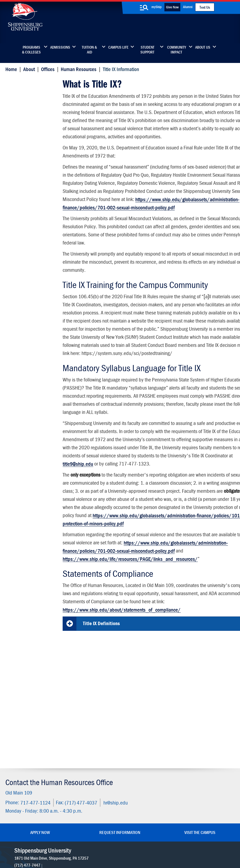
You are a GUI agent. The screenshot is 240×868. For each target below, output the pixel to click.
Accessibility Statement (202, 780)
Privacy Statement (67, 839)
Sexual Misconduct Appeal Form (28, 183)
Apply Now (40, 739)
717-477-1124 (34, 710)
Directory (93, 757)
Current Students (148, 803)
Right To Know (154, 839)
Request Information (120, 739)
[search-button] (144, 8)
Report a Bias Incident (67, 844)
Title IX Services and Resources (29, 103)
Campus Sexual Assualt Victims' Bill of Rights (32, 141)
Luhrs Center (144, 769)
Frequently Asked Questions (26, 247)
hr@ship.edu (114, 710)
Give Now (172, 7)
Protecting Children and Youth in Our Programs (32, 215)
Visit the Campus (200, 739)
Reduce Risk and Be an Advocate (32, 167)
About (28, 69)
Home (10, 69)
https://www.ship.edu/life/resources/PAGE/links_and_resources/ (130, 604)
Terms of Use (92, 839)
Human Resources (77, 69)
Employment (96, 803)
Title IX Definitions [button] (101, 669)
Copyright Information (120, 839)
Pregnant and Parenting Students (32, 199)
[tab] (149, 670)
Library (91, 769)
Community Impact (177, 50)
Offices (46, 69)
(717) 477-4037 (80, 710)
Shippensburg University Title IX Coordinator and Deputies (33, 122)
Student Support (147, 50)
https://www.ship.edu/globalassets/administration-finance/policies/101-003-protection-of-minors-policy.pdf (144, 557)
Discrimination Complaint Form (34, 231)
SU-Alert (141, 791)
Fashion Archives (148, 780)
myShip (157, 7)
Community (143, 757)
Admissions (60, 47)
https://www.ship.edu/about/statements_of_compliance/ (121, 655)
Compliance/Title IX (105, 844)
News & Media (98, 780)
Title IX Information (28, 83)
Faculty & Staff (194, 757)
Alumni (188, 7)
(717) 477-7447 (28, 778)
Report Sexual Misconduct (35, 154)
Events (91, 791)
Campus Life (118, 47)
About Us (203, 47)
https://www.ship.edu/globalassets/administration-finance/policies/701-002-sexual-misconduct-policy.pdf (148, 217)
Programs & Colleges (31, 50)
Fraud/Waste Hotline (111, 849)
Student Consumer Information (145, 844)
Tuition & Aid (89, 50)
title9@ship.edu (174, 485)
